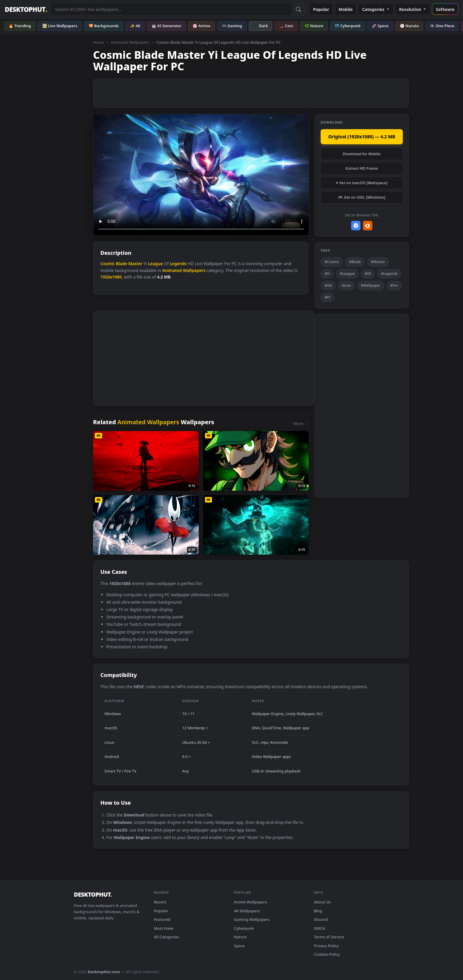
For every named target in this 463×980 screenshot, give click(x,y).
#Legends (389, 274)
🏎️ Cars (286, 26)
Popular (321, 9)
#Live (346, 285)
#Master (378, 262)
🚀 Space (380, 26)
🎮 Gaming (232, 26)
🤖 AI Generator (166, 26)
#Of (368, 274)
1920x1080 (111, 277)
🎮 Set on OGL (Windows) (362, 197)
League (155, 264)
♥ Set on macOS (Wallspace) (362, 183)
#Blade (355, 262)
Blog (318, 911)
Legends (178, 264)
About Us (322, 902)
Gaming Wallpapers (252, 919)
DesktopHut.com (104, 972)
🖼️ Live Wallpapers (60, 26)
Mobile (346, 9)
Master (136, 264)
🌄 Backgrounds (104, 26)
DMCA (319, 928)
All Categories (167, 937)
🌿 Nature (314, 26)
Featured (162, 919)
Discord (321, 919)
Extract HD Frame (362, 168)
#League (347, 274)
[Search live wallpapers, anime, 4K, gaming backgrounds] (171, 9)
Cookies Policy (327, 954)
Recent (160, 902)
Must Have (164, 928)
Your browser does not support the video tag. (201, 175)
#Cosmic (332, 262)
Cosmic (108, 264)
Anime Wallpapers (251, 902)
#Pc (328, 297)
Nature (240, 937)
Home (98, 42)
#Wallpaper (371, 285)
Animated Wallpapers (130, 42)
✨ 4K (135, 26)
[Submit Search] (299, 9)
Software (445, 9)
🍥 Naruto (409, 26)
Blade (122, 264)
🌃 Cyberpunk (348, 26)
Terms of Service (329, 937)
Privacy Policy (326, 946)
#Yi (327, 274)
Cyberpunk (244, 928)
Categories (376, 9)
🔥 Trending (20, 26)
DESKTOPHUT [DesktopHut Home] (26, 9)
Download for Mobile (362, 154)
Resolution (413, 9)
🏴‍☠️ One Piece (442, 26)
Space (239, 946)
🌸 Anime (201, 26)
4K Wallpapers (247, 911)
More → (301, 423)
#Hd (328, 285)
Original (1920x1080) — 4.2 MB (362, 137)
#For (394, 285)
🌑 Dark (261, 26)
